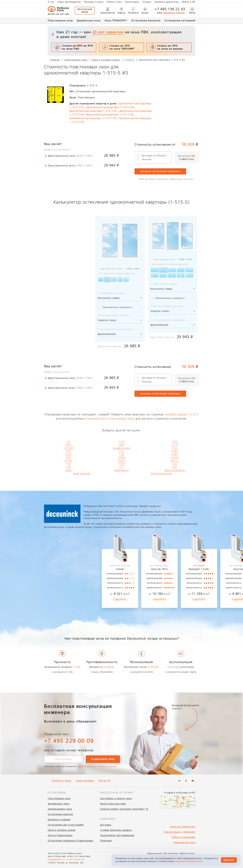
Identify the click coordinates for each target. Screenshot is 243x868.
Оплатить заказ (62, 781)
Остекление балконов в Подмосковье (71, 841)
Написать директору (167, 2)
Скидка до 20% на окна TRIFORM (122, 47)
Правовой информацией (189, 861)
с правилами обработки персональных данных (97, 766)
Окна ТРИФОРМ (116, 20)
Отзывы (147, 2)
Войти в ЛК (189, 2)
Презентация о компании (180, 832)
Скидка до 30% (170, 47)
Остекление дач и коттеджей (66, 825)
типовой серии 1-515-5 (182, 414)
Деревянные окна (89, 20)
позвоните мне (103, 759)
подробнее (62, 599)
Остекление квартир (60, 814)
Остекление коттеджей (180, 20)
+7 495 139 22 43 (170, 9)
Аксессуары (132, 2)
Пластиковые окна (60, 20)
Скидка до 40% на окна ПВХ (78, 47)
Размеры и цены (94, 2)
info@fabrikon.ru (56, 860)
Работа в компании (183, 837)
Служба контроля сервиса (116, 830)
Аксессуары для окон (113, 804)
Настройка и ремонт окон (116, 798)
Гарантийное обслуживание (117, 835)
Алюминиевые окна (60, 809)
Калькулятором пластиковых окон (110, 419)
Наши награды (85, 781)
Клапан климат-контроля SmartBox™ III (124, 809)
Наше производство (69, 2)
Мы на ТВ (104, 781)
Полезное (106, 841)
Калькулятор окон (184, 842)
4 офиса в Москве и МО (180, 793)
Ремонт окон (115, 2)
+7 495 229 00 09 (69, 741)
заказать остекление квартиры (160, 171)
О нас (51, 2)
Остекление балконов (146, 20)
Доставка (106, 825)
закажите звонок (174, 13)
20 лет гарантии (108, 32)
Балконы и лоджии (59, 820)
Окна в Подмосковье (60, 835)
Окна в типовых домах (62, 830)
